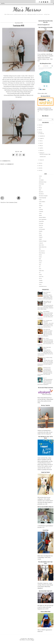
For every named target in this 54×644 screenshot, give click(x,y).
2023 (40, 125)
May (41, 146)
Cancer (40, 200)
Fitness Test (41, 225)
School (40, 263)
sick (40, 267)
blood (40, 190)
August (41, 138)
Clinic (40, 208)
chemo (40, 204)
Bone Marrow (41, 194)
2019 (40, 132)
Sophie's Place (41, 271)
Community (41, 212)
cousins (40, 213)
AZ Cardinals (41, 180)
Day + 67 (45, 378)
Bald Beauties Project (43, 182)
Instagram (41, 237)
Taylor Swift (41, 277)
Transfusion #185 (43, 157)
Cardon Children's (42, 202)
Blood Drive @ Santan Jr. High (45, 154)
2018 (40, 163)
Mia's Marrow (27, 9)
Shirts (40, 265)
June (41, 143)
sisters (40, 269)
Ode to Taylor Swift (47, 329)
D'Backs (40, 215)
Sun (40, 273)
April (41, 148)
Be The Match (41, 184)
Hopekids (41, 231)
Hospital (40, 235)
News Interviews (42, 251)
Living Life (41, 243)
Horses (40, 233)
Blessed (40, 188)
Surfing (40, 275)
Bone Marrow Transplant (43, 196)
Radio (40, 259)
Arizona (40, 176)
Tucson (40, 284)
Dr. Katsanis (41, 223)
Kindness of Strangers (43, 241)
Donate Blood (41, 221)
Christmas (41, 206)
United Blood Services (43, 286)
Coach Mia (41, 210)
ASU (40, 178)
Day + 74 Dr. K (46, 338)
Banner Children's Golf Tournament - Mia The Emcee (47, 303)
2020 (40, 130)
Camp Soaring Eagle (43, 198)
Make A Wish (41, 245)
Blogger (32, 640)
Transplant (41, 282)
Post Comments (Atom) (12, 202)
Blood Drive (41, 192)
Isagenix (40, 239)
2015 (40, 170)
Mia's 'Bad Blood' (46, 312)
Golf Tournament (42, 229)
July (41, 141)
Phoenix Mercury (42, 253)
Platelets (40, 255)
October (41, 134)
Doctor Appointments (43, 219)
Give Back (41, 227)
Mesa (40, 249)
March (41, 150)
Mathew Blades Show (43, 247)
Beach (40, 186)
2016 (40, 168)
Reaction (41, 261)
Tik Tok (40, 279)
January (41, 160)
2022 (40, 127)
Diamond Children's (42, 217)
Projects (40, 257)
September (42, 136)
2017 (40, 166)
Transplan (41, 280)
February (41, 153)
